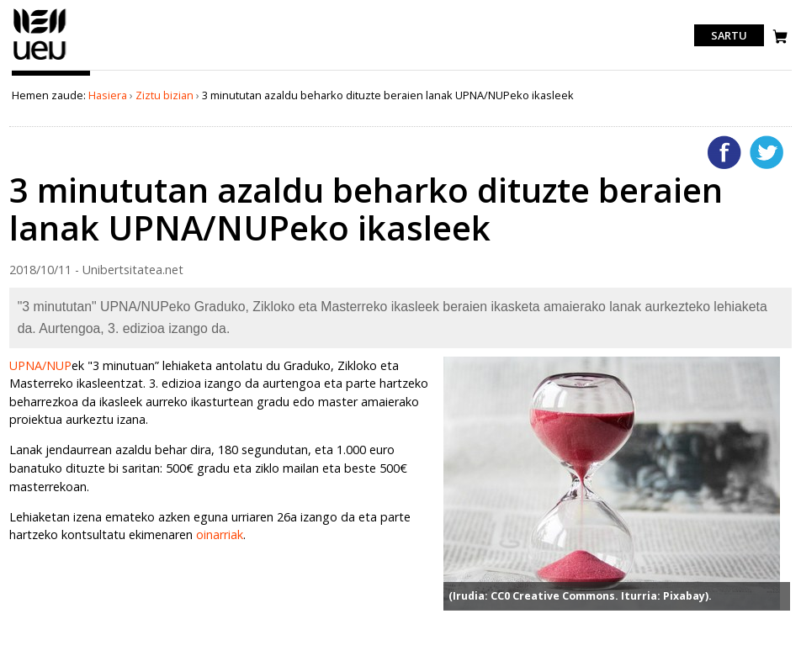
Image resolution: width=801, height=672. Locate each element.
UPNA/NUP (40, 365)
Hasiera (108, 95)
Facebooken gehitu (724, 152)
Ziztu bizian (164, 95)
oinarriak (220, 534)
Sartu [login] (729, 35)
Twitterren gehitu (767, 152)
